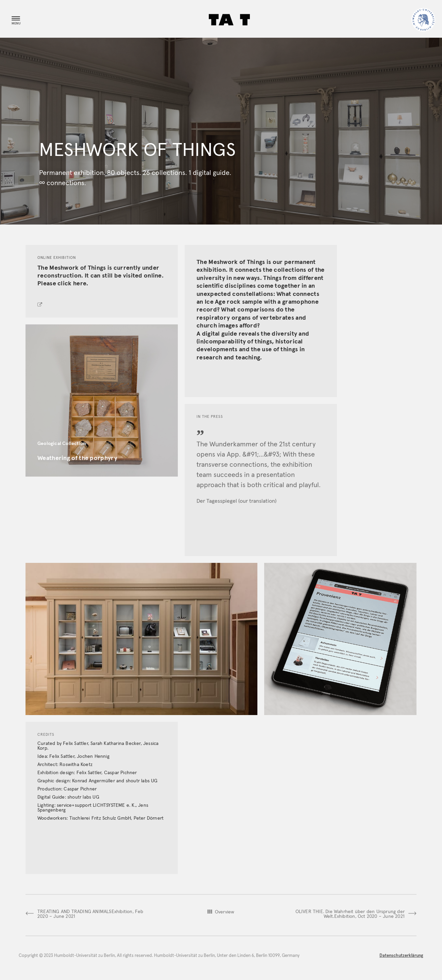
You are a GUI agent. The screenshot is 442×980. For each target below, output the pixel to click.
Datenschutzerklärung (401, 956)
